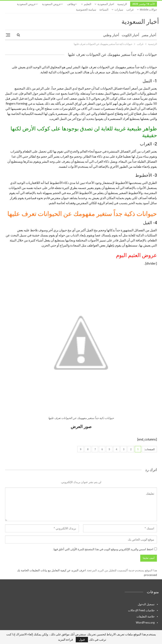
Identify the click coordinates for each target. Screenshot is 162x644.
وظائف (71, 4)
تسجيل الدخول (146, 599)
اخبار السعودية (106, 4)
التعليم (88, 4)
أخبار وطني (111, 30)
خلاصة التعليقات (146, 611)
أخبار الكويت (130, 30)
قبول (82, 639)
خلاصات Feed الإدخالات (141, 605)
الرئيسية (122, 4)
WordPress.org (145, 617)
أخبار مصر (149, 30)
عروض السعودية (51, 4)
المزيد (34, 4)
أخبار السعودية (140, 16)
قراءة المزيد (65, 640)
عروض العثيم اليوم (136, 250)
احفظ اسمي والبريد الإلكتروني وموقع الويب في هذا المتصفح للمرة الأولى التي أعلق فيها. (103, 544)
